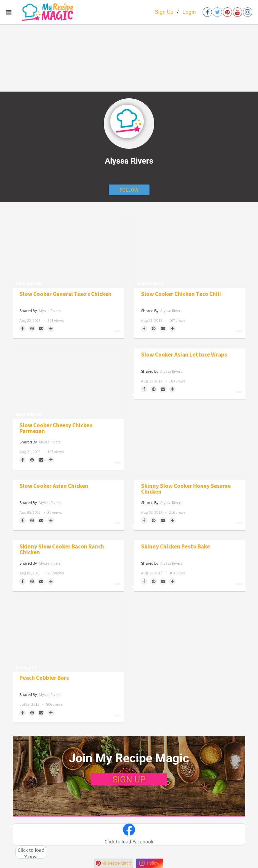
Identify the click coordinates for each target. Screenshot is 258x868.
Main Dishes (29, 283)
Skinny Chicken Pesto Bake (176, 547)
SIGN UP (129, 779)
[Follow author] (129, 190)
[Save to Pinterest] (32, 329)
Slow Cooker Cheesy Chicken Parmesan (56, 428)
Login (189, 12)
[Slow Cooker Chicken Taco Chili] (190, 251)
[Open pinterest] (227, 12)
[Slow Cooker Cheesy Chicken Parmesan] (68, 382)
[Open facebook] (207, 12)
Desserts (26, 667)
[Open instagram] (248, 12)
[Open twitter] (217, 12)
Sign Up (164, 12)
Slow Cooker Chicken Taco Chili (181, 294)
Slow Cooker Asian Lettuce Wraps (184, 355)
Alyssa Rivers (50, 311)
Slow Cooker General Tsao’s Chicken (66, 294)
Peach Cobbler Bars (44, 678)
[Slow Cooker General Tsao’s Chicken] (68, 251)
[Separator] (51, 329)
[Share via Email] (41, 329)
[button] (129, 834)
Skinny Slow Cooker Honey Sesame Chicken (186, 489)
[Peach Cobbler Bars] (68, 635)
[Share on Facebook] (23, 329)
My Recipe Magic (114, 863)
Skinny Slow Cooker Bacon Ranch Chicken (62, 549)
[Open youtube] (238, 12)
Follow (149, 863)
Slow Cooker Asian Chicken (54, 486)
